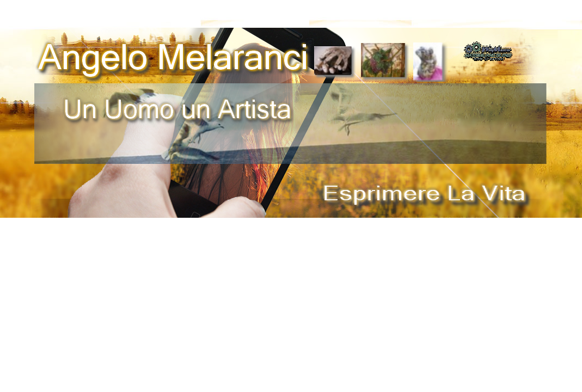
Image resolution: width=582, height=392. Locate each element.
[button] (488, 45)
